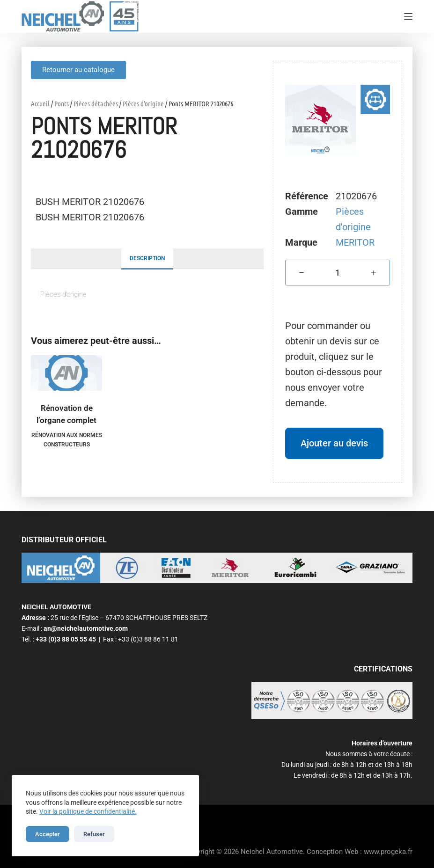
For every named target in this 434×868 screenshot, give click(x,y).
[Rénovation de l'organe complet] (66, 373)
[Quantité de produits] (338, 273)
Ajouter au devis (334, 443)
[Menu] (408, 16)
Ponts (62, 103)
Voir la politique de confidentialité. (88, 811)
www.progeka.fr (388, 852)
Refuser (94, 834)
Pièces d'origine (143, 103)
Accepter (48, 834)
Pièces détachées (96, 103)
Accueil (40, 103)
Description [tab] (147, 258)
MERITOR (355, 242)
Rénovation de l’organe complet (66, 414)
